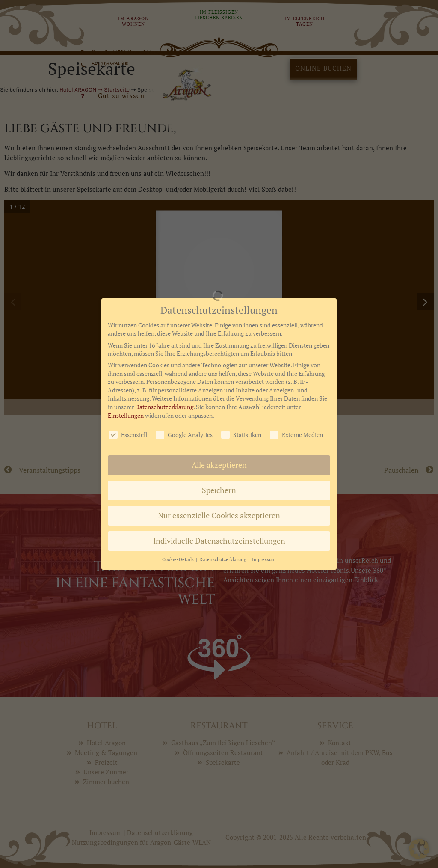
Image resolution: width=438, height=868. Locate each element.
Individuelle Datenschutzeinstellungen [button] (219, 503)
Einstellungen (126, 377)
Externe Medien (296, 397)
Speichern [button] (219, 453)
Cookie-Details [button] (179, 522)
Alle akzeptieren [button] (219, 427)
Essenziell (128, 397)
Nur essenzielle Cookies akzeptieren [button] (219, 478)
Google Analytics (184, 397)
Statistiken (241, 397)
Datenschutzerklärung (164, 369)
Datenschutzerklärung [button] (223, 522)
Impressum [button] (264, 522)
